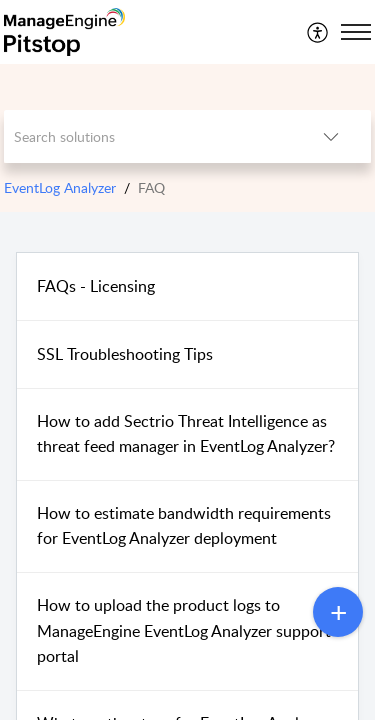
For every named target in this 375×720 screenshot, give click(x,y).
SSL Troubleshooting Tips (125, 354)
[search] (148, 136)
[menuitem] (318, 32)
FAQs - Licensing (96, 286)
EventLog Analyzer (60, 187)
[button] (318, 32)
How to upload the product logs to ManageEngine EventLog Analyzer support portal (184, 630)
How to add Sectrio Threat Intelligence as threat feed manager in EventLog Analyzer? (186, 434)
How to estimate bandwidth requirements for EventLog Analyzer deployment (184, 526)
